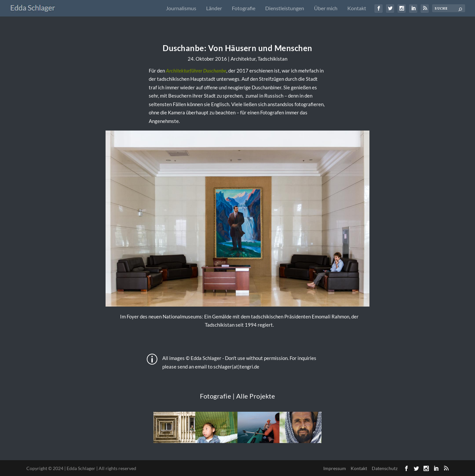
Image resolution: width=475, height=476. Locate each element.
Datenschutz (385, 468)
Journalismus (181, 8)
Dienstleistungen (285, 8)
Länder (214, 8)
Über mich (326, 8)
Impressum (335, 468)
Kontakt (357, 8)
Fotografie (244, 8)
